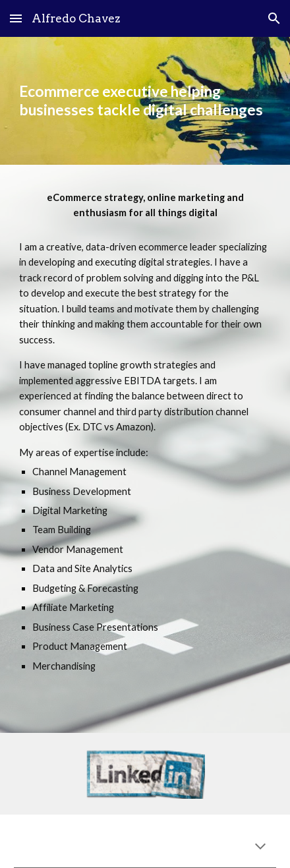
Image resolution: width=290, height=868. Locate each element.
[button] (16, 18)
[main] (145, 101)
